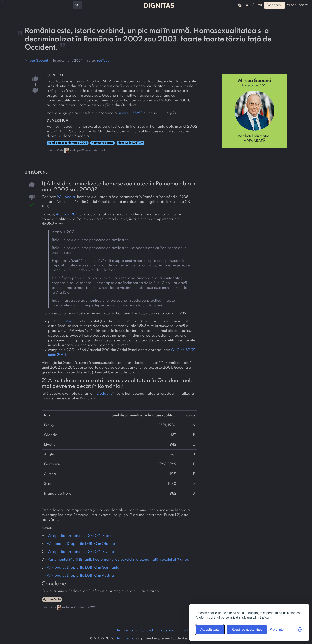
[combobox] (38, 5)
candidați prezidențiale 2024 (68, 143)
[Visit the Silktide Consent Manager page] (300, 630)
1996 (68, 321)
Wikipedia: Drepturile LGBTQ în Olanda (81, 544)
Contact (147, 630)
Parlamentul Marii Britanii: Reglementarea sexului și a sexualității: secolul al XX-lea (118, 560)
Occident (104, 394)
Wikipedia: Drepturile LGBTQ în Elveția (81, 552)
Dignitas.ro (125, 638)
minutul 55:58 (131, 113)
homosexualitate (103, 143)
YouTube (103, 61)
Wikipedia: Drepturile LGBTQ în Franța (81, 536)
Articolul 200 (67, 214)
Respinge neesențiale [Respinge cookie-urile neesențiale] (247, 630)
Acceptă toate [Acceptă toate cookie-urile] (210, 630)
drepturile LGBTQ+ (131, 143)
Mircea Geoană (36, 61)
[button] (240, 5)
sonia (73, 151)
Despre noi (125, 630)
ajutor (257, 5)
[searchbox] (6, 5)
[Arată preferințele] (278, 630)
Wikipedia (66, 197)
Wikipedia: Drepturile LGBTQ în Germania (83, 568)
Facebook (168, 630)
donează (274, 5)
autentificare (297, 5)
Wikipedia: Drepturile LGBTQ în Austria (80, 576)
